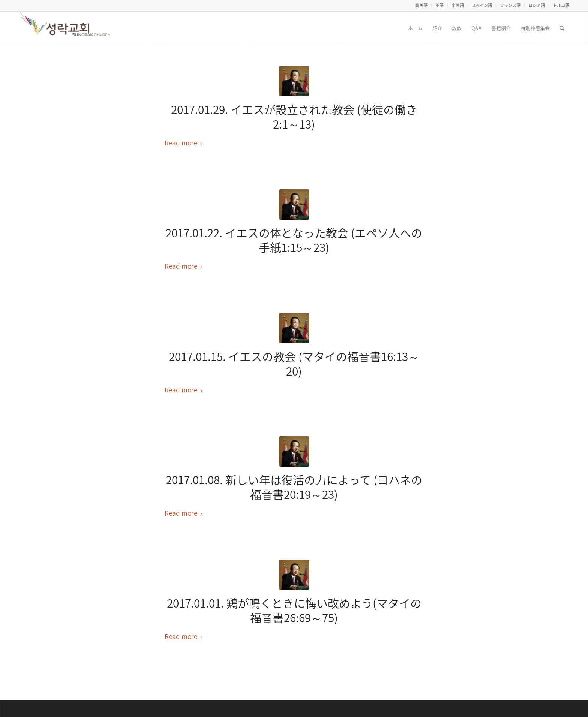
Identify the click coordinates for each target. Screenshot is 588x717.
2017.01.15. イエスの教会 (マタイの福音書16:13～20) (294, 364)
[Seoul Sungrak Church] (66, 28)
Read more (184, 143)
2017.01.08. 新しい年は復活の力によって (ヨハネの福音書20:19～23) (294, 487)
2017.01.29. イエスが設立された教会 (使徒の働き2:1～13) (294, 117)
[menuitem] (421, 6)
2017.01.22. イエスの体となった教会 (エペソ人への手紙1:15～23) (294, 240)
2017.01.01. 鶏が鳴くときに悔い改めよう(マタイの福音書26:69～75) (294, 610)
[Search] (562, 28)
